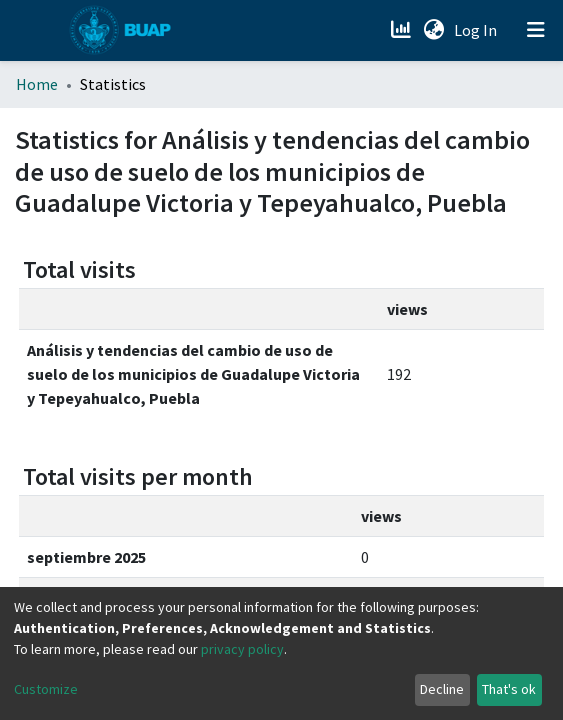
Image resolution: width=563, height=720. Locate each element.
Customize (46, 689)
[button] (433, 30)
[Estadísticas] (402, 30)
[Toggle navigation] (536, 30)
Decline (442, 689)
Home (37, 84)
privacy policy (242, 649)
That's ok (509, 689)
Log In (477, 30)
